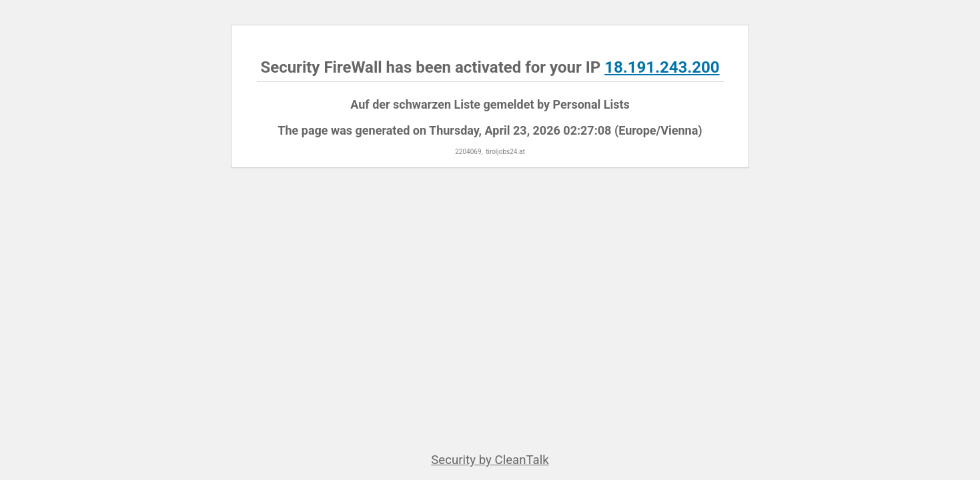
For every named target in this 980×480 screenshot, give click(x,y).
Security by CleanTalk (490, 460)
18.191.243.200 (662, 67)
